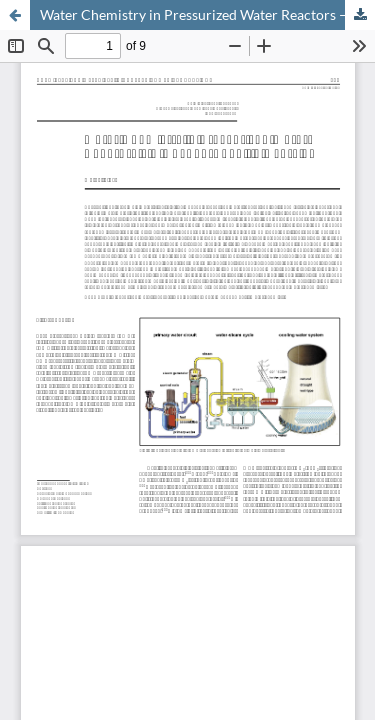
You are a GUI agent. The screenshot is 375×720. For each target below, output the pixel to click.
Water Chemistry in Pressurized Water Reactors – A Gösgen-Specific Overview (207, 14)
